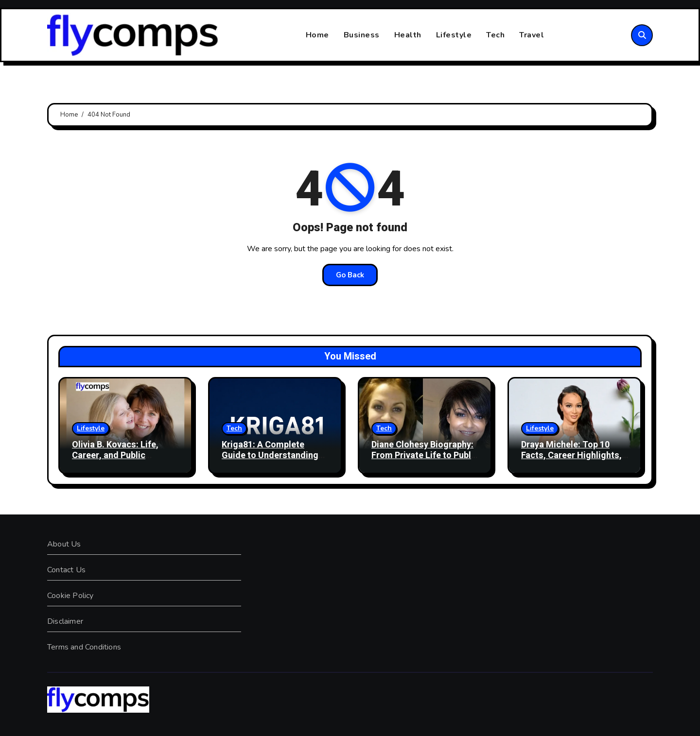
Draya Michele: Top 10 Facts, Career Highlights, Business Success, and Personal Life (571, 461)
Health (408, 35)
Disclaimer (65, 621)
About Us (64, 544)
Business (362, 35)
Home (317, 35)
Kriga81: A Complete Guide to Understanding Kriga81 (270, 455)
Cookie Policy (70, 596)
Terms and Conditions (84, 647)
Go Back (350, 275)
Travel (532, 35)
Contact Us (66, 570)
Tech (495, 35)
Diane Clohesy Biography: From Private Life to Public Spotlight (425, 455)
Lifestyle (454, 35)
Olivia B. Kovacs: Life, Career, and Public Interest (115, 455)
